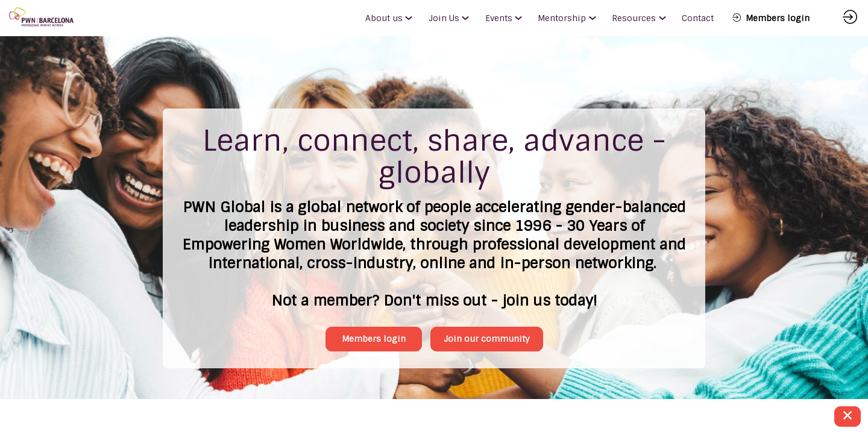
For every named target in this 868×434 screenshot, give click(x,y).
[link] (392, 18)
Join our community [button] (474, 315)
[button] (771, 18)
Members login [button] (388, 315)
